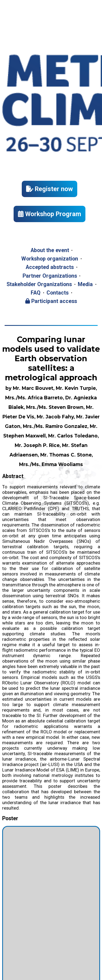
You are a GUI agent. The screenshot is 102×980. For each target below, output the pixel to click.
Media (85, 284)
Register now (50, 189)
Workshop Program (50, 214)
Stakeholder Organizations (39, 284)
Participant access (51, 301)
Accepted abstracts (50, 267)
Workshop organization (50, 259)
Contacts (58, 293)
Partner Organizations (50, 276)
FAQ (36, 293)
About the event (50, 250)
